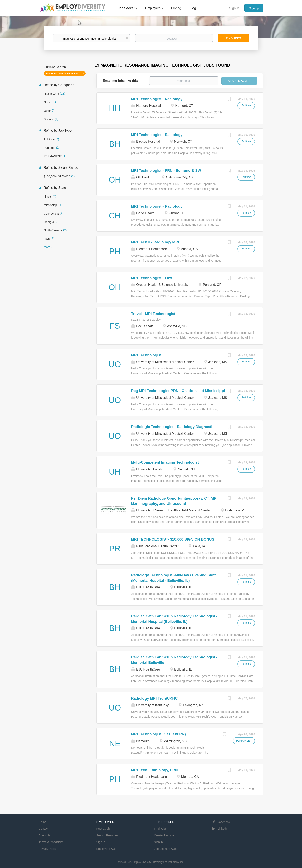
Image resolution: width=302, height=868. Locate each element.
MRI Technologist (146, 355)
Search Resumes (107, 835)
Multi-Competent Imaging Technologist (165, 462)
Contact (44, 829)
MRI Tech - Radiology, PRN (154, 770)
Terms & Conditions (51, 842)
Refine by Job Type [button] (57, 130)
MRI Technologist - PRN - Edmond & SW (166, 171)
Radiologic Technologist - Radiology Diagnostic (173, 427)
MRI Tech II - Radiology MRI (155, 242)
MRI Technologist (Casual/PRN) (159, 734)
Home (42, 822)
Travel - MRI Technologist (153, 314)
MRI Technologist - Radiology (157, 99)
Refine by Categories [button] (58, 85)
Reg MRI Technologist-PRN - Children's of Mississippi (178, 391)
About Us (45, 835)
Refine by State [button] (54, 188)
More (47, 247)
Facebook (224, 822)
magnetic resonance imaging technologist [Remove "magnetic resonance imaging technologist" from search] (66, 74)
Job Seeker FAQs (165, 849)
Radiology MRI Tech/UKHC (154, 698)
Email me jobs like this (120, 81)
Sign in (234, 8)
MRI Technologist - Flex (152, 278)
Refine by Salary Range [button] (60, 168)
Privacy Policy (48, 849)
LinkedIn (223, 829)
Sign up (254, 8)
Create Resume (164, 835)
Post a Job (103, 829)
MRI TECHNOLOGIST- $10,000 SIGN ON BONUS (173, 539)
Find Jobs (234, 38)
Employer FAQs (106, 849)
